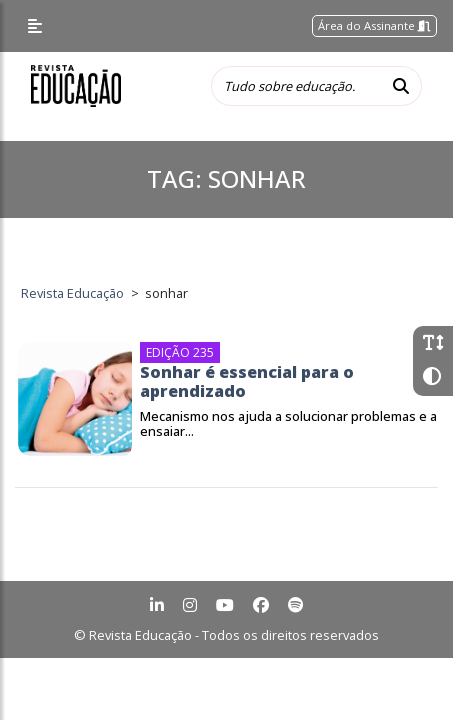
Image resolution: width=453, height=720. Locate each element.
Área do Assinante (374, 25)
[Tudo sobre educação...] (296, 86)
